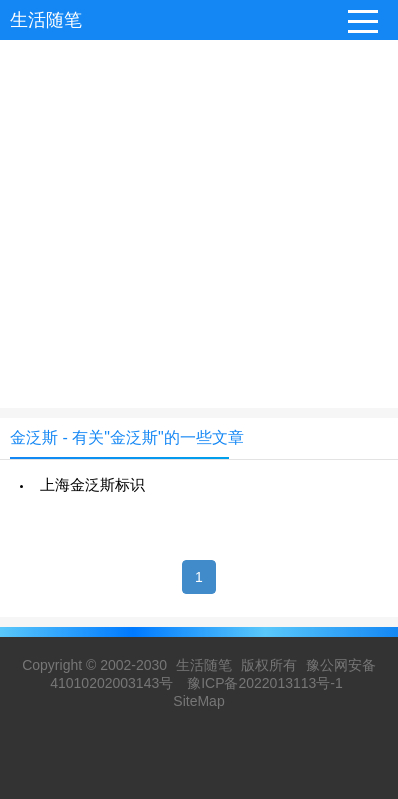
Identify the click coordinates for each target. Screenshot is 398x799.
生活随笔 (46, 20)
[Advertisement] (199, 209)
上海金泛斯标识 (92, 484)
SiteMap (198, 701)
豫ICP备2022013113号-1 (265, 683)
